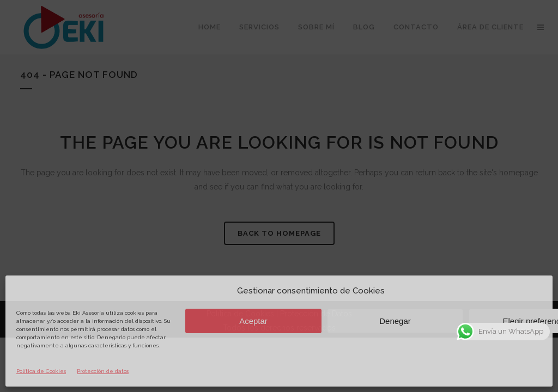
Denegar (395, 321)
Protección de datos (103, 371)
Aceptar (253, 321)
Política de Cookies (41, 371)
